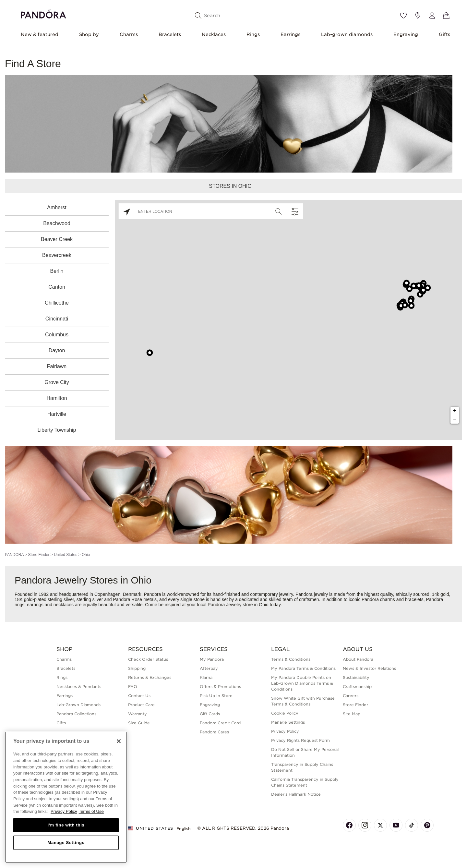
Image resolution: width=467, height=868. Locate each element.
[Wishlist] (403, 16)
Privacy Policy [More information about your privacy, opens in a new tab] (64, 811)
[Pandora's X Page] (380, 825)
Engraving (406, 34)
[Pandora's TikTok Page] (412, 825)
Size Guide (139, 723)
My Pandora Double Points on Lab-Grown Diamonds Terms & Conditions (302, 683)
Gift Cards (210, 714)
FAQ (133, 687)
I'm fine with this (66, 825)
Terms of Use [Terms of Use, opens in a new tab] (91, 811)
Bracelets (170, 34)
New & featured (40, 34)
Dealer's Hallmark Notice (296, 794)
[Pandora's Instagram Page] (365, 825)
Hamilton (57, 398)
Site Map (352, 714)
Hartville (57, 414)
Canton (57, 287)
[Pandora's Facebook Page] (349, 825)
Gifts (444, 34)
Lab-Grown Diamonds (78, 705)
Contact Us (139, 696)
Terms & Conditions (291, 659)
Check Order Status (148, 659)
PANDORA (14, 555)
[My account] (432, 16)
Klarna (206, 677)
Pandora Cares (214, 732)
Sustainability (356, 677)
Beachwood (57, 223)
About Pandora (358, 659)
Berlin (57, 271)
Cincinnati (57, 319)
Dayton (57, 350)
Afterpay (209, 668)
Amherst (57, 207)
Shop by (89, 34)
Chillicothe (57, 303)
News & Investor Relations (369, 668)
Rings (253, 34)
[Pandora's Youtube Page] (396, 825)
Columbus (57, 335)
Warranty (138, 714)
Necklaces (214, 34)
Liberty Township (57, 430)
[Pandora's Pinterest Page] (427, 825)
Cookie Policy (285, 713)
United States (66, 555)
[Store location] (418, 16)
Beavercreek (57, 255)
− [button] (455, 419)
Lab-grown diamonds (347, 34)
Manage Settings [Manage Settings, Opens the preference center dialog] (66, 843)
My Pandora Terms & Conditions (303, 668)
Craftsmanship (357, 687)
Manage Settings (288, 722)
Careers (351, 696)
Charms (129, 34)
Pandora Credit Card (220, 723)
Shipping (137, 668)
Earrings (290, 34)
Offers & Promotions (220, 687)
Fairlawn (57, 366)
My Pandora (212, 659)
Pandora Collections (76, 714)
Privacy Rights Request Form (300, 740)
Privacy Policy (285, 731)
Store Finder (39, 555)
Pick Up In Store (216, 696)
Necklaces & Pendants (79, 687)
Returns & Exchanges (150, 677)
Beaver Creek (57, 239)
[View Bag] (446, 16)
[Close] (119, 741)
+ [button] (455, 411)
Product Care (141, 705)
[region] (66, 797)
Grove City (57, 382)
